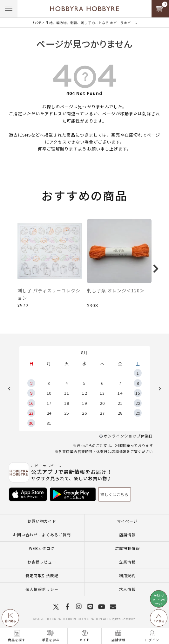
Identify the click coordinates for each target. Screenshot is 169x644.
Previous (11, 389)
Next (158, 389)
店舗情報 (119, 451)
